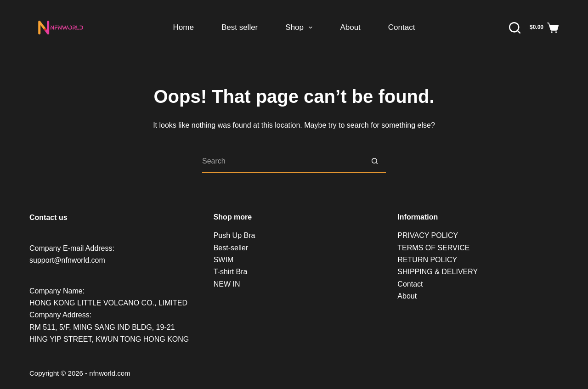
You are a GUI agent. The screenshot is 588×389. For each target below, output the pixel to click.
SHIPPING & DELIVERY (438, 272)
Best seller (240, 27)
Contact (402, 27)
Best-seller (231, 248)
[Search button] (374, 161)
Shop (301, 28)
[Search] (515, 28)
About (350, 27)
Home (184, 27)
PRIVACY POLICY (428, 235)
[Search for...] (283, 161)
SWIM (224, 260)
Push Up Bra (235, 235)
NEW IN (227, 284)
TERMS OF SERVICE (433, 248)
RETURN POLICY (427, 260)
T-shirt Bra (231, 272)
